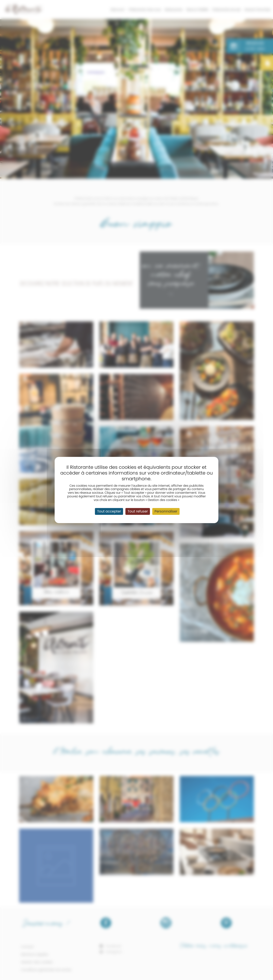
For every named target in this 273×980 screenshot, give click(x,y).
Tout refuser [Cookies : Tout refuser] (138, 511)
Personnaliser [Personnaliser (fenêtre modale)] (166, 511)
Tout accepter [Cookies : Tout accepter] (109, 511)
